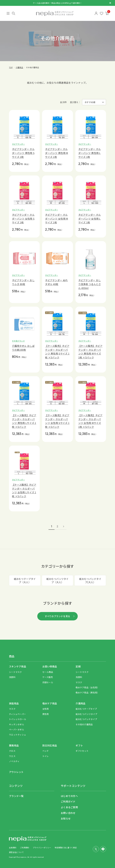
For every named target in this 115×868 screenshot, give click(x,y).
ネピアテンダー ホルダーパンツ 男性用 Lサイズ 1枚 (90, 153)
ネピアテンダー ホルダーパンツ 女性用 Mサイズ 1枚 (57, 219)
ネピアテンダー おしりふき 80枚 (23, 282)
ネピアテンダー (18, 144)
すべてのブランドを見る (57, 616)
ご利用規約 (24, 847)
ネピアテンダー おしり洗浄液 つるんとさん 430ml (90, 284)
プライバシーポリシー (42, 847)
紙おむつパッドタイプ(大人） (90, 580)
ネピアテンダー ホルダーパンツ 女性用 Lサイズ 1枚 (90, 219)
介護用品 (19, 67)
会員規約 (13, 847)
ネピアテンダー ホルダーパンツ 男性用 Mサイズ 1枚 (57, 153)
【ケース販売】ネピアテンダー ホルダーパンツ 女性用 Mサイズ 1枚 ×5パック (90, 421)
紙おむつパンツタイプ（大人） (57, 580)
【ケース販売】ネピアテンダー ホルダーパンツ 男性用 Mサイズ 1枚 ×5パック (90, 352)
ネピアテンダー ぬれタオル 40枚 (56, 282)
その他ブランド (18, 341)
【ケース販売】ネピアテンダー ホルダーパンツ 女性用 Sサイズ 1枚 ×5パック (57, 421)
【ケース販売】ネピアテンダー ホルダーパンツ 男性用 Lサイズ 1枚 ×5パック (24, 421)
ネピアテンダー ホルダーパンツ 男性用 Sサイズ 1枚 (23, 153)
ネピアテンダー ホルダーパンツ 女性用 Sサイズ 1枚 (23, 219)
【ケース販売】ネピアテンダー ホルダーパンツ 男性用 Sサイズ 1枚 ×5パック (57, 352)
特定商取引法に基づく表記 (66, 847)
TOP (11, 67)
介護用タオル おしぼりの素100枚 (23, 348)
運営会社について (16, 852)
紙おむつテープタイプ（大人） (25, 580)
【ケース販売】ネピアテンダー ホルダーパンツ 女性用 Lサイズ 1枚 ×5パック (24, 490)
